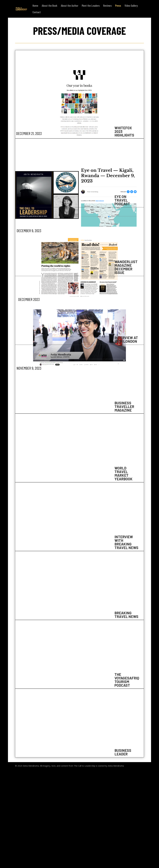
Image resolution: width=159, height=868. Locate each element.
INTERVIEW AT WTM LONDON (126, 339)
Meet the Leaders (91, 6)
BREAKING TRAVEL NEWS (126, 615)
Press (118, 6)
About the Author (70, 6)
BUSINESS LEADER (123, 752)
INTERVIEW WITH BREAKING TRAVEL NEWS (126, 542)
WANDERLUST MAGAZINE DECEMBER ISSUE (126, 267)
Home (35, 6)
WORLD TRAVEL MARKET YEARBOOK (124, 473)
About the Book (50, 6)
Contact (37, 12)
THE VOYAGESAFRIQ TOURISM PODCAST (127, 680)
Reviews (107, 6)
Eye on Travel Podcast (122, 200)
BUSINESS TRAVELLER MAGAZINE (124, 407)
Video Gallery (131, 6)
